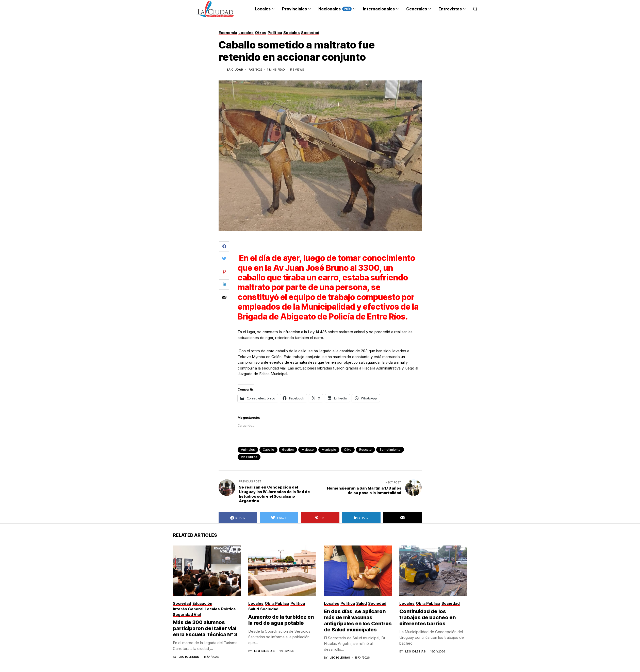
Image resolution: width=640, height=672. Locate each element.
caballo (268, 450)
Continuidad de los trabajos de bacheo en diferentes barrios (428, 617)
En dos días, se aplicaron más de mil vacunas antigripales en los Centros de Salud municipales (358, 620)
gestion (288, 450)
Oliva (348, 450)
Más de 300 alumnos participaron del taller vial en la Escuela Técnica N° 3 (206, 628)
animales (248, 450)
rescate (365, 450)
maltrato (308, 450)
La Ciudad (235, 70)
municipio (329, 450)
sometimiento (390, 450)
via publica (249, 457)
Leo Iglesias (189, 657)
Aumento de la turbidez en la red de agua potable (281, 620)
